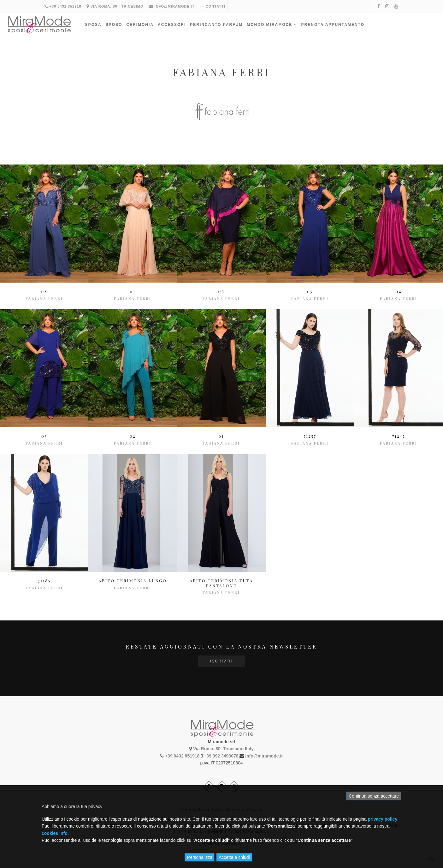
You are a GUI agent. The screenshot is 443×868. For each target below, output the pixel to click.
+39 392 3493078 (221, 755)
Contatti (218, 6)
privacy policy (383, 819)
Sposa (130, 25)
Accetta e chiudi (234, 857)
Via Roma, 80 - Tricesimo (117, 6)
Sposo (151, 25)
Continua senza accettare (374, 796)
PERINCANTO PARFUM (253, 25)
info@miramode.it (175, 6)
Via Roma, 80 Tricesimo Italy (223, 748)
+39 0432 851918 (64, 6)
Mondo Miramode (309, 25)
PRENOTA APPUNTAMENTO (370, 25)
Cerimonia (177, 25)
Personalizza (200, 857)
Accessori (209, 25)
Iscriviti (222, 661)
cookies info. (55, 833)
